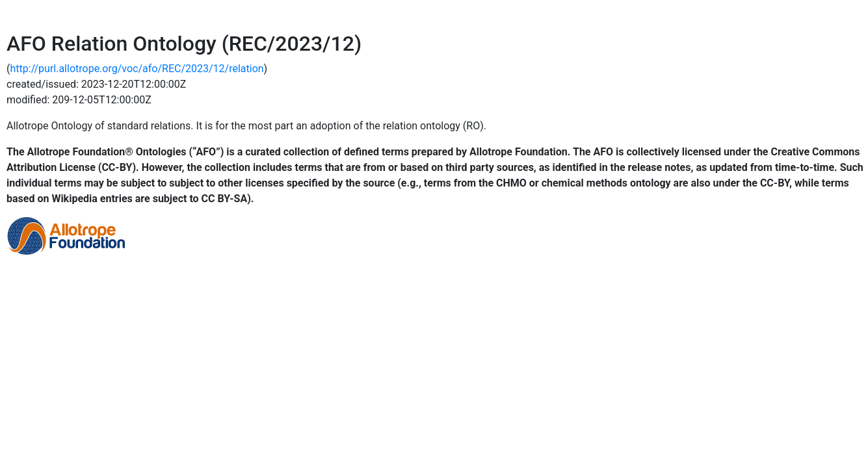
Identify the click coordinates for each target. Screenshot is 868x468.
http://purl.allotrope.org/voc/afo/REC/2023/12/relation (137, 69)
